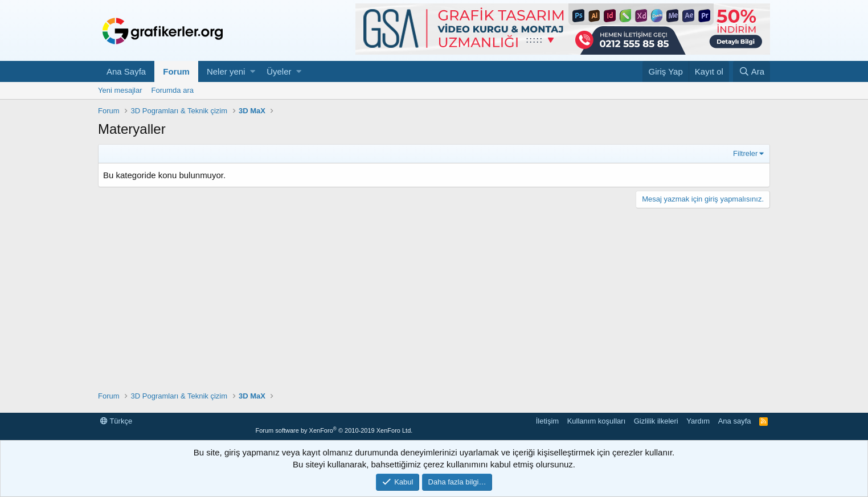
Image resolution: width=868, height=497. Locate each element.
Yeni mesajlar (120, 90)
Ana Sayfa (126, 71)
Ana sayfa (735, 421)
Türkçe (116, 421)
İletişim (547, 421)
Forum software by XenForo (334, 430)
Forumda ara (173, 90)
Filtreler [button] (745, 153)
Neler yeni (226, 71)
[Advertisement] (434, 299)
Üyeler (279, 71)
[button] (253, 71)
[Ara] (752, 71)
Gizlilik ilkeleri (656, 421)
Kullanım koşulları (597, 421)
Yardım (698, 421)
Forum (176, 71)
